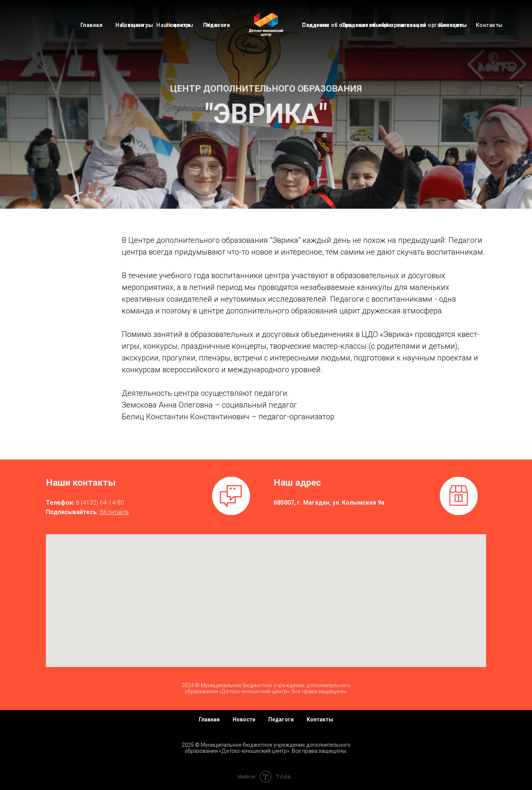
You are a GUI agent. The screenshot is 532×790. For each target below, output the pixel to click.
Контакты (453, 25)
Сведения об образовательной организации (364, 25)
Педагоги (216, 25)
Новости (178, 25)
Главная (92, 25)
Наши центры (134, 25)
